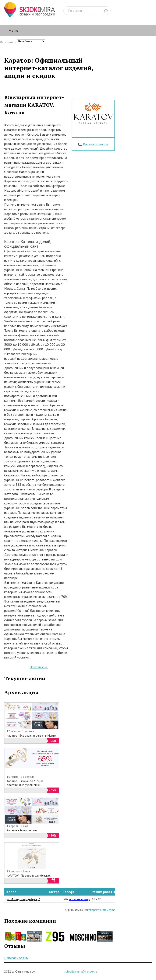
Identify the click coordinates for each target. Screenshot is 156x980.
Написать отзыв (16, 958)
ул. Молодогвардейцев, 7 (23, 899)
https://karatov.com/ (102, 910)
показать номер (79, 899)
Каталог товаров (96, 144)
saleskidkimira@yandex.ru (81, 972)
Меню (13, 30)
